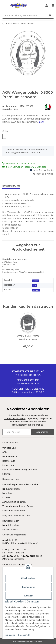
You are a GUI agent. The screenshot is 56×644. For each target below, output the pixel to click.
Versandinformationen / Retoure (19, 506)
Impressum (8, 465)
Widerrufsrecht (10, 456)
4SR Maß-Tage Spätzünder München (21, 484)
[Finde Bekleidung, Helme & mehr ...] (25, 15)
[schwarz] (36, 290)
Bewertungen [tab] (33, 186)
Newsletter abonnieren (14, 510)
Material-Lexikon (11, 525)
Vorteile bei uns (10, 530)
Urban (35, 281)
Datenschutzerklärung (15, 418)
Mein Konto (8, 493)
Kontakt (6, 497)
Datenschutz (9, 461)
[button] (47, 5)
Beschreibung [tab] (11, 186)
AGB (4, 452)
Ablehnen (29, 596)
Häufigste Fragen (11, 521)
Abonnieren (42, 432)
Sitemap (6, 474)
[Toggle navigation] (4, 2)
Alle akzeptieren (29, 578)
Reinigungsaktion (11, 489)
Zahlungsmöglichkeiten (14, 502)
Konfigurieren (29, 587)
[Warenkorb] (53, 5)
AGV (35, 285)
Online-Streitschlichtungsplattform (20, 470)
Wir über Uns (9, 448)
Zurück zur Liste (11, 24)
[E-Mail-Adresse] (17, 432)
